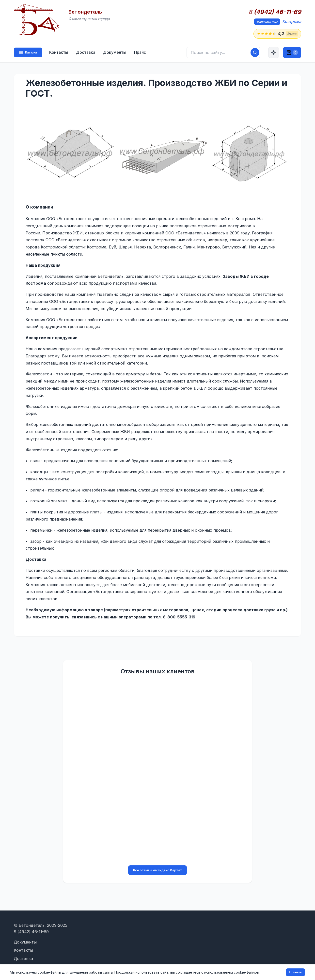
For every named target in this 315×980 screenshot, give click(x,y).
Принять (295, 972)
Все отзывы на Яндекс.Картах (157, 870)
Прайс (140, 52)
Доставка (86, 52)
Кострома (292, 21)
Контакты (59, 52)
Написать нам (267, 22)
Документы (115, 52)
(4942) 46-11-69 (275, 12)
